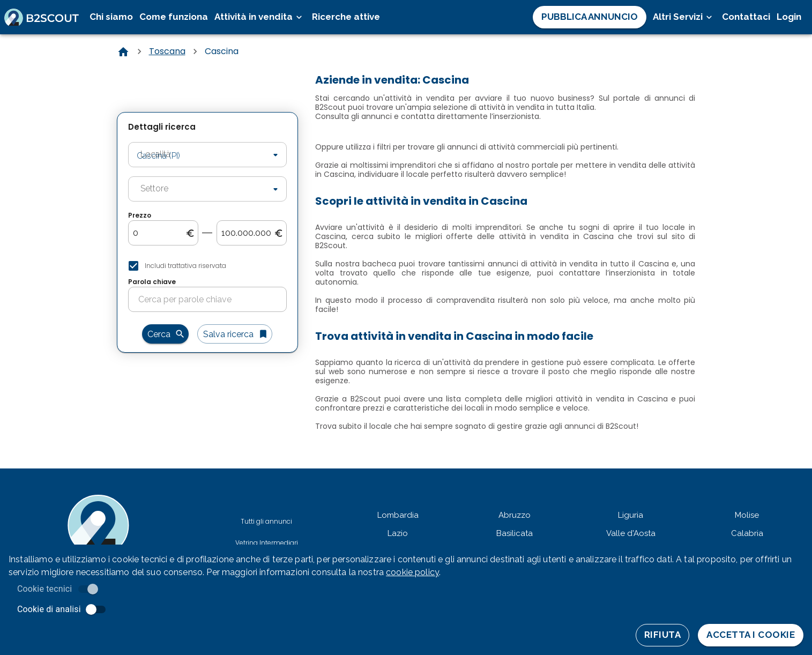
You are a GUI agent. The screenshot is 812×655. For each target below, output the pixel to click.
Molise (747, 515)
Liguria (631, 515)
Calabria (747, 533)
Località (147, 141)
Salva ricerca (235, 334)
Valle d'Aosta (631, 533)
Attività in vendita (260, 17)
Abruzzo (515, 515)
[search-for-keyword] (213, 300)
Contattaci (746, 17)
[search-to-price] (248, 233)
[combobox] (192, 155)
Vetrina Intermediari (267, 543)
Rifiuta (662, 635)
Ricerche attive (346, 17)
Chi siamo (111, 17)
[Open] (275, 155)
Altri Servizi (684, 17)
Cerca (165, 334)
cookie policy (412, 572)
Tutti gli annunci (266, 521)
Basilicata (515, 533)
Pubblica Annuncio (590, 17)
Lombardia (398, 515)
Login (789, 17)
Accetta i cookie (751, 635)
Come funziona (174, 17)
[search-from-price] (159, 233)
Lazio (398, 533)
